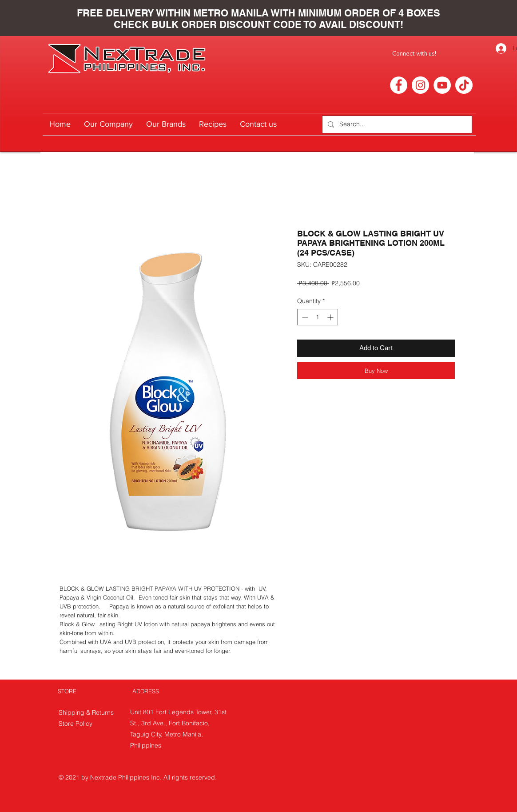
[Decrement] (304, 317)
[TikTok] (464, 85)
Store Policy (76, 724)
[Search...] (396, 124)
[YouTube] (442, 85)
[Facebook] (399, 85)
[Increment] (331, 317)
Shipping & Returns (87, 712)
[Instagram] (420, 85)
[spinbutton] (318, 317)
